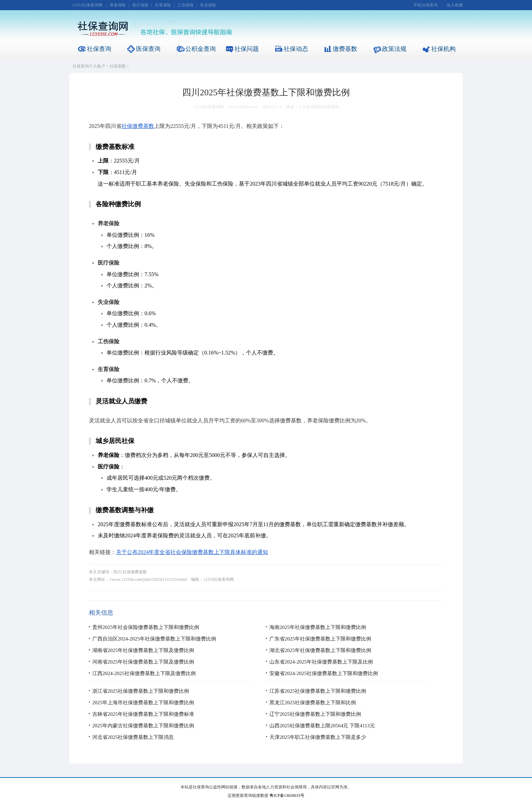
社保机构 (443, 49)
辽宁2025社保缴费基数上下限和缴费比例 (315, 714)
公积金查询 (201, 49)
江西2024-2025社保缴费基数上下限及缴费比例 (144, 673)
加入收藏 (455, 5)
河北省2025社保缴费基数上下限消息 (133, 737)
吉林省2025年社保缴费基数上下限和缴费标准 (143, 714)
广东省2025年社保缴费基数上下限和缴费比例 (320, 639)
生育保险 (163, 5)
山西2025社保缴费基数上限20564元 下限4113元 (322, 726)
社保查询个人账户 (89, 66)
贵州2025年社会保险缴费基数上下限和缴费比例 (146, 627)
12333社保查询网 (87, 5)
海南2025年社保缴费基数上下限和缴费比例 (318, 627)
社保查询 (99, 49)
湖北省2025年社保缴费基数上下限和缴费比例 (320, 650)
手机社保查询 (425, 5)
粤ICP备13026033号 (287, 796)
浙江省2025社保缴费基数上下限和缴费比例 (141, 691)
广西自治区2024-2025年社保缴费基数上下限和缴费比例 (154, 639)
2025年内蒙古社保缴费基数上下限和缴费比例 (143, 726)
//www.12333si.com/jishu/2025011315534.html (148, 579)
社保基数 (118, 66)
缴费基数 (345, 49)
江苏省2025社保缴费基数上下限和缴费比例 (318, 691)
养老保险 (118, 5)
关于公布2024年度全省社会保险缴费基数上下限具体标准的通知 (192, 552)
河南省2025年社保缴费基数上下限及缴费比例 (143, 662)
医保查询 (148, 49)
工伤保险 (186, 5)
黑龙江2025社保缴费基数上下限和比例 (313, 703)
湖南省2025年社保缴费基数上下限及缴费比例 (143, 650)
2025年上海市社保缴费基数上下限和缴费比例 (143, 703)
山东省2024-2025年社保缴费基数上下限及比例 (321, 662)
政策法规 (394, 49)
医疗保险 (140, 5)
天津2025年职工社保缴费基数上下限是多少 (318, 737)
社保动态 (296, 49)
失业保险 (208, 5)
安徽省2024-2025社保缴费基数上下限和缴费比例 (324, 673)
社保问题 (247, 49)
